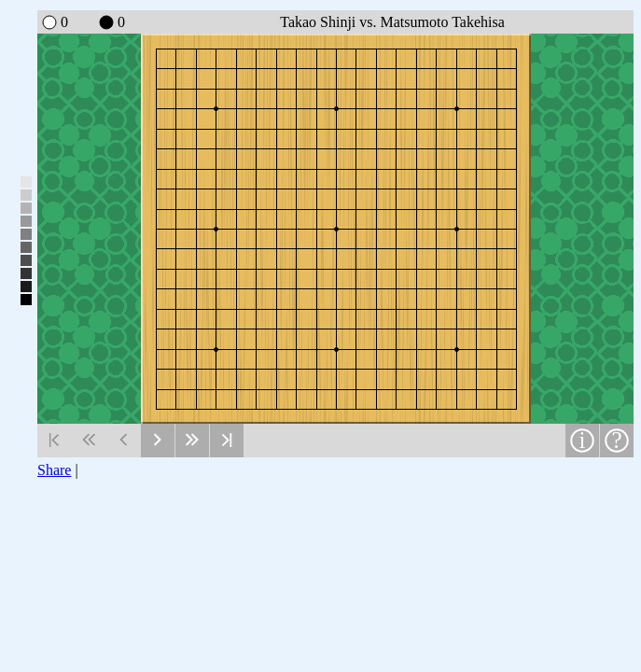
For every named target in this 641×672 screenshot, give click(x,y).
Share (54, 470)
